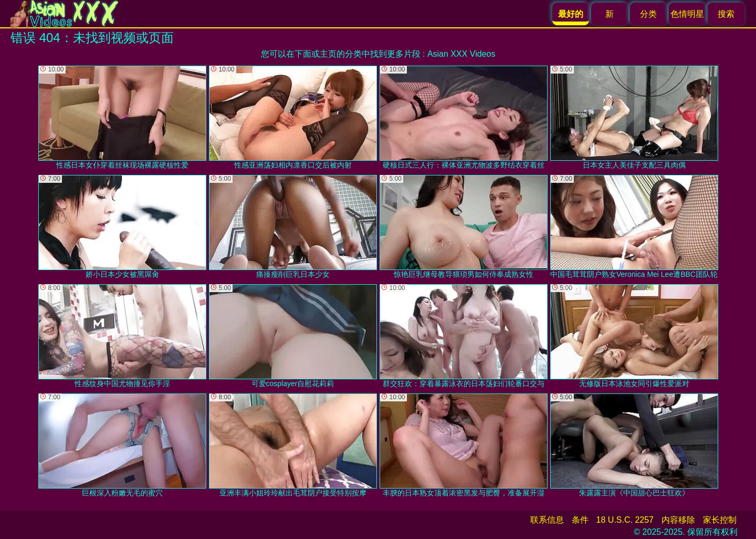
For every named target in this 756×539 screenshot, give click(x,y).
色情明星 (687, 14)
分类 (648, 14)
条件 (580, 520)
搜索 (726, 14)
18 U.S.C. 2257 (625, 520)
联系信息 (547, 520)
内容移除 (678, 520)
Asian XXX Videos (461, 54)
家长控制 (720, 520)
